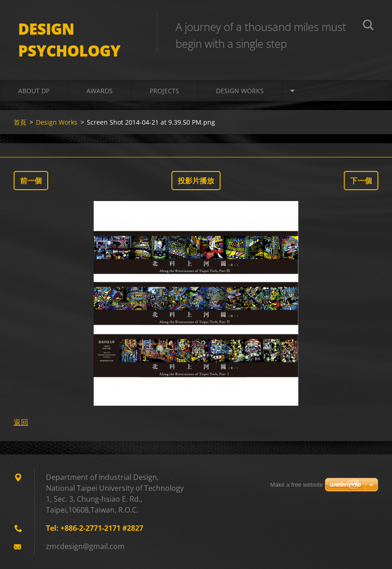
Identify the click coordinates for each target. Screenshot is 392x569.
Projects (164, 91)
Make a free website (297, 485)
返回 (21, 422)
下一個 (361, 181)
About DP (34, 91)
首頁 (20, 122)
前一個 (31, 181)
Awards (100, 91)
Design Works (240, 91)
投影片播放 (196, 181)
